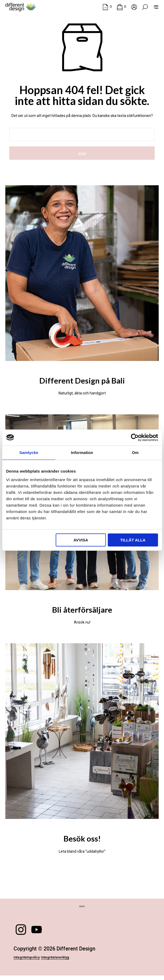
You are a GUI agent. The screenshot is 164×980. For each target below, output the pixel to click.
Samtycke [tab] (29, 453)
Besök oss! (82, 840)
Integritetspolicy (33, 961)
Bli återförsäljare (82, 610)
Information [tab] (82, 453)
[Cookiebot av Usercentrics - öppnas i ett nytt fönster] (135, 438)
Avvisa (81, 540)
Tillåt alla (133, 540)
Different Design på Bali (82, 379)
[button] (107, 7)
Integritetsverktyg (76, 961)
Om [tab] (135, 453)
